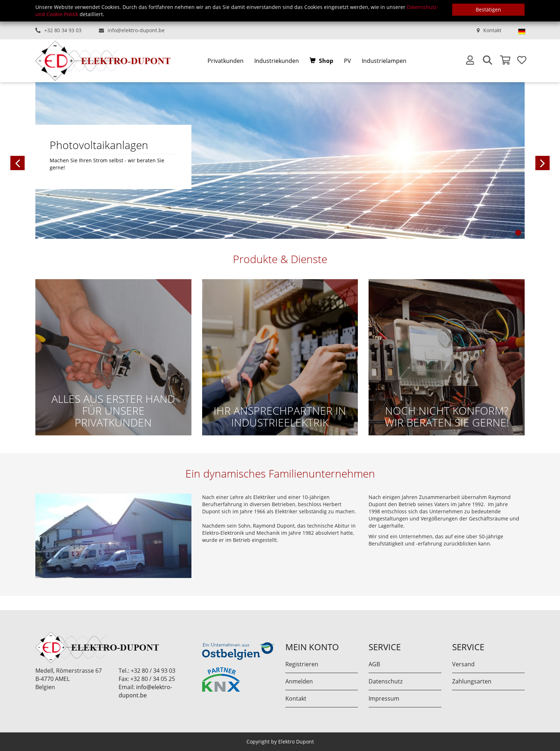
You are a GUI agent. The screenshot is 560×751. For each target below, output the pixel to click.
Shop (326, 61)
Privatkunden (226, 61)
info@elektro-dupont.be (136, 30)
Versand (463, 664)
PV (347, 61)
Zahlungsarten (472, 681)
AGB (374, 664)
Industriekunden (277, 61)
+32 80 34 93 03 (63, 30)
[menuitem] (226, 61)
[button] (53, 160)
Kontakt (492, 30)
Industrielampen (384, 61)
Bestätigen (488, 9)
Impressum (384, 698)
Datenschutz (386, 681)
